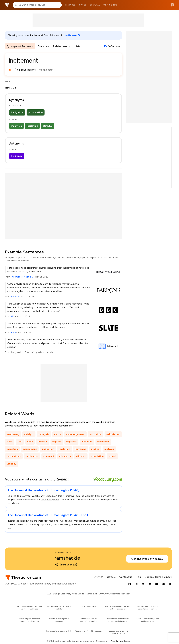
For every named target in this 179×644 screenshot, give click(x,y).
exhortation (113, 434)
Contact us (126, 577)
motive (95, 449)
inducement (30, 449)
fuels (10, 442)
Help (138, 577)
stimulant (49, 456)
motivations (14, 456)
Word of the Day (64, 552)
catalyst (29, 434)
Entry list (98, 577)
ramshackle (67, 558)
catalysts (44, 434)
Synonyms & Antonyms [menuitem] (20, 46)
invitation (64, 449)
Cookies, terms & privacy (158, 577)
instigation (17, 112)
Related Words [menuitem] (62, 46)
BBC (13, 316)
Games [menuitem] (83, 5)
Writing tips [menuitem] (110, 5)
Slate (13, 333)
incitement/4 (73, 35)
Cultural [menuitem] (95, 5)
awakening (13, 434)
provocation (36, 112)
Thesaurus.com (7, 5)
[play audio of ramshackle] (56, 565)
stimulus (48, 126)
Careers (111, 577)
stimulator (65, 456)
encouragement (75, 434)
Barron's (15, 297)
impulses (71, 442)
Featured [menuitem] (70, 5)
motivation (32, 456)
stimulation (97, 456)
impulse (57, 442)
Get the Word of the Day (147, 559)
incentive (17, 126)
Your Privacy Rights (121, 641)
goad (30, 442)
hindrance (17, 156)
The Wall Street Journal (22, 277)
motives (109, 449)
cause (58, 434)
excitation (96, 434)
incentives (103, 442)
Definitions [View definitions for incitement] (114, 46)
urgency (12, 464)
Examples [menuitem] (43, 46)
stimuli (112, 456)
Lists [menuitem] (78, 46)
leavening (81, 449)
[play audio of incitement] (10, 70)
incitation (32, 126)
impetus (43, 442)
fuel (20, 442)
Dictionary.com (172, 5)
